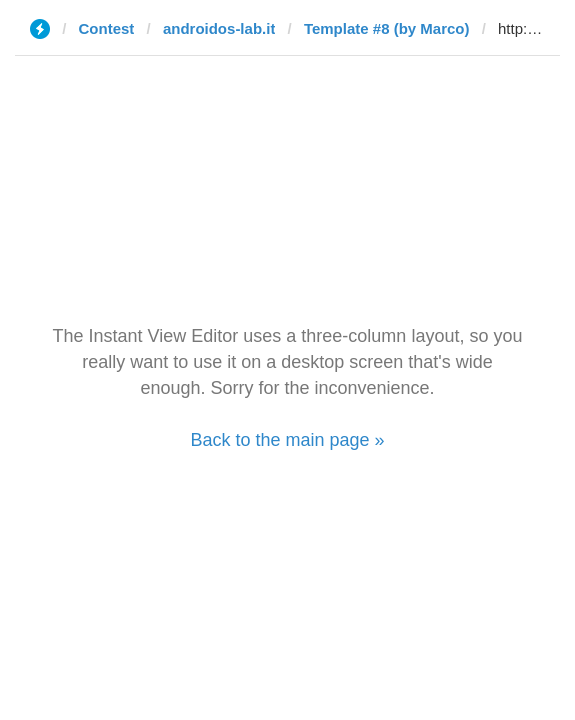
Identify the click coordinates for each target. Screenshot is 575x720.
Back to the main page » (287, 440)
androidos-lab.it (219, 28)
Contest (107, 28)
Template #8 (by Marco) (387, 28)
